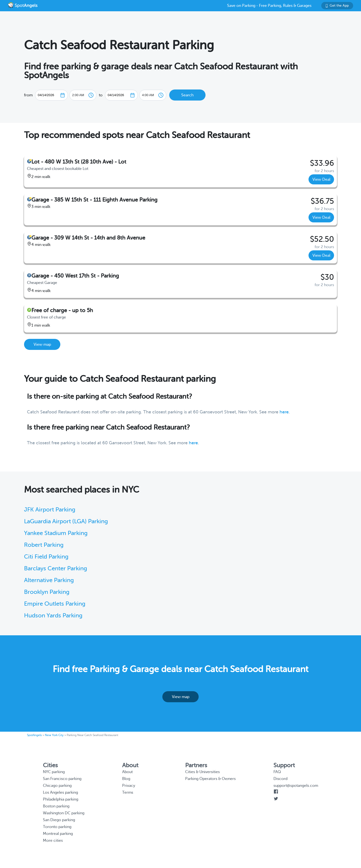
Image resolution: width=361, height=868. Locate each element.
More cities (53, 841)
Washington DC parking (64, 813)
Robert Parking (44, 545)
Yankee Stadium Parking (56, 533)
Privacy (129, 786)
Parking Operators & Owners (210, 779)
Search (187, 95)
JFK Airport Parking (50, 510)
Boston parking (56, 806)
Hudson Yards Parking (53, 616)
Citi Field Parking (46, 557)
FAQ (277, 772)
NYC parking (54, 772)
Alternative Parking (49, 580)
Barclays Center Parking (56, 568)
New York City (54, 735)
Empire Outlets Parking (55, 604)
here (284, 412)
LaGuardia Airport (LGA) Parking (66, 521)
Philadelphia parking (61, 799)
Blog (126, 779)
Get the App (337, 6)
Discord (280, 779)
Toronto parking (57, 827)
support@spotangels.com (296, 786)
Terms (128, 792)
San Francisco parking (62, 779)
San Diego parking (59, 820)
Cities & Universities (202, 772)
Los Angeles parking (60, 792)
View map (42, 345)
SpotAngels (34, 735)
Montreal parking (58, 834)
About (127, 772)
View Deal (321, 179)
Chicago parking (57, 786)
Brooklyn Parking (47, 592)
